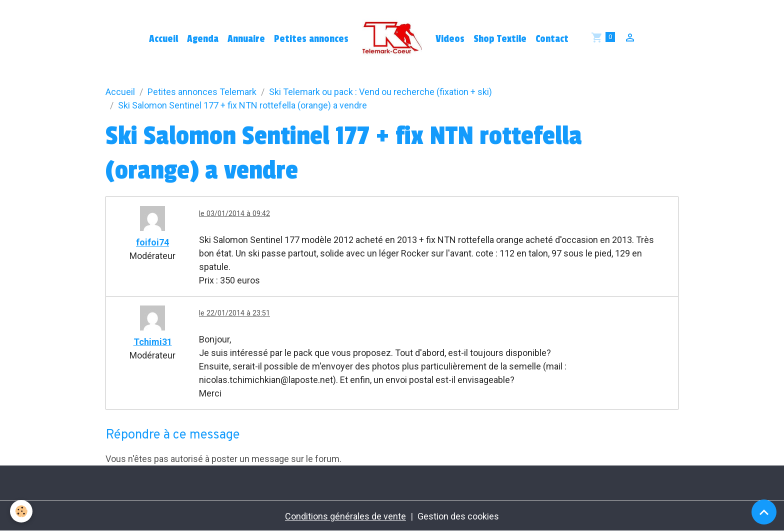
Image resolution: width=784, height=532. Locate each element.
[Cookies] (21, 511)
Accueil (163, 39)
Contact (552, 39)
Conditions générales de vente (345, 516)
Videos (450, 39)
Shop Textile (500, 39)
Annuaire (246, 39)
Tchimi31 (153, 342)
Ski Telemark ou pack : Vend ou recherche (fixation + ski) (380, 92)
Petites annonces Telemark (202, 92)
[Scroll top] (764, 512)
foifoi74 (152, 242)
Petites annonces (311, 39)
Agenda (203, 39)
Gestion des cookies (458, 516)
